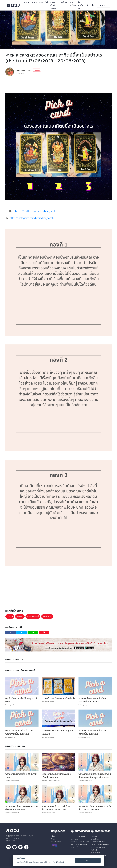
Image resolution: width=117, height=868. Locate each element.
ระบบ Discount (97, 839)
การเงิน (10, 616)
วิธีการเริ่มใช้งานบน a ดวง (80, 842)
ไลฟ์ (47, 2)
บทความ (27, 2)
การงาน (20, 616)
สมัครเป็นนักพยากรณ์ (54, 5)
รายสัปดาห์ (47, 616)
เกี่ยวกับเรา (55, 836)
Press (53, 839)
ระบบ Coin (95, 836)
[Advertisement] (58, 85)
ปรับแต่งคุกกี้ (60, 862)
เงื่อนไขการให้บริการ (98, 842)
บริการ (35, 2)
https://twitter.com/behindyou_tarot (35, 211)
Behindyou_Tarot (24, 70)
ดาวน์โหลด (64, 2)
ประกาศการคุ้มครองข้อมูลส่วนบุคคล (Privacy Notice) (100, 847)
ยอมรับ (88, 860)
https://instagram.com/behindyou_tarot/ (32, 218)
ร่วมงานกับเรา (56, 842)
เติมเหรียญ (73, 4)
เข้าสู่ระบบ (103, 5)
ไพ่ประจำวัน (80, 5)
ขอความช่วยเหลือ (97, 853)
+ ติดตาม (37, 70)
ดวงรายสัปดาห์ (33, 616)
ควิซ (41, 2)
